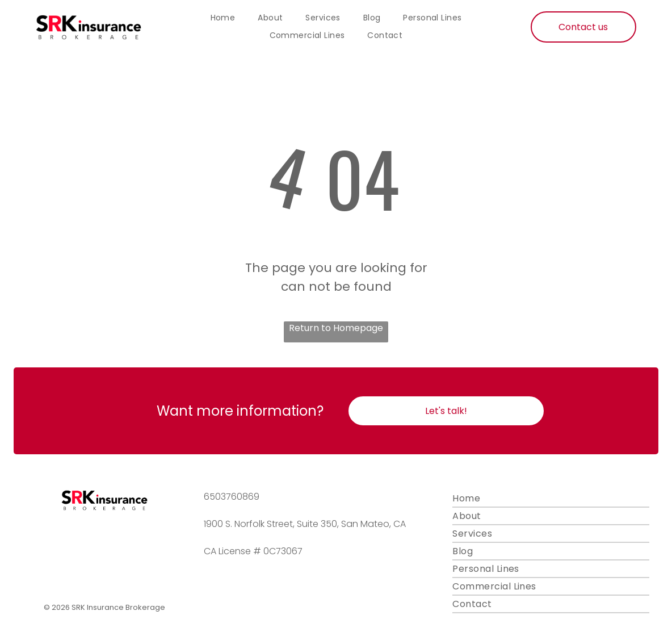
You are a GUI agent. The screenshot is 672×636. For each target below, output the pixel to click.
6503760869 (232, 497)
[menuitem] (223, 18)
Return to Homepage (336, 328)
